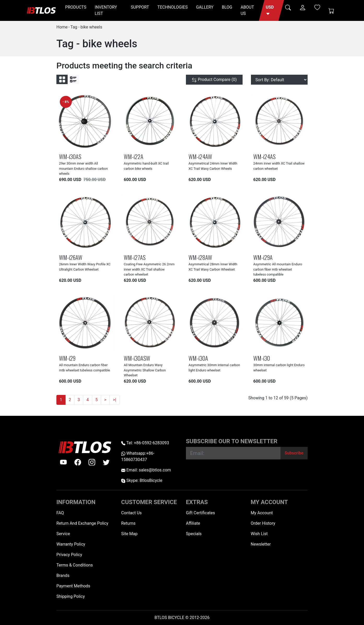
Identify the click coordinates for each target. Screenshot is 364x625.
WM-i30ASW (137, 358)
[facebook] (78, 462)
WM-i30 (262, 358)
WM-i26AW (71, 257)
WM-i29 (67, 358)
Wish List (259, 534)
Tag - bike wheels (86, 27)
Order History (263, 523)
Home (62, 27)
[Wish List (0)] (317, 7)
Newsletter (261, 544)
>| (114, 400)
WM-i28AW (200, 257)
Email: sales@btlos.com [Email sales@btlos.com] (146, 470)
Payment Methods (73, 586)
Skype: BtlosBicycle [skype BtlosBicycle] (142, 480)
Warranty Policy (71, 544)
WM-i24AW (200, 156)
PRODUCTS (76, 7)
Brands (63, 576)
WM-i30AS (70, 156)
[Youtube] (63, 462)
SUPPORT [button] (140, 7)
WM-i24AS (264, 156)
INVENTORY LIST (106, 10)
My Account (262, 513)
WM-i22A (134, 156)
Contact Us (131, 513)
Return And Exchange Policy (82, 523)
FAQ (60, 513)
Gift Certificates (200, 513)
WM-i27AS (135, 257)
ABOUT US (247, 10)
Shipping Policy (71, 596)
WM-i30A (198, 358)
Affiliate (193, 523)
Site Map (129, 534)
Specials (194, 534)
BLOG (227, 7)
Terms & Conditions (75, 565)
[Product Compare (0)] (214, 80)
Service (63, 534)
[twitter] (106, 462)
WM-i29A (263, 257)
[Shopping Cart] (331, 10)
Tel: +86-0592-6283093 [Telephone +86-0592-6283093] (145, 443)
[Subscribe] (294, 453)
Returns (128, 523)
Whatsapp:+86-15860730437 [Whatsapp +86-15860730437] (138, 456)
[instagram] (92, 462)
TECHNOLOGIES (173, 7)
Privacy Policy (69, 555)
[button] (271, 10)
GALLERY (205, 7)
